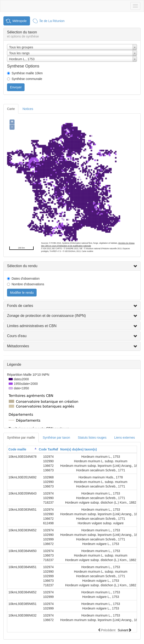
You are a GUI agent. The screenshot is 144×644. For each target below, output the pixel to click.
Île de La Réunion (52, 21)
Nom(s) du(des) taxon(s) (78, 449)
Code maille (17, 449)
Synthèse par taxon (56, 438)
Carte (11, 109)
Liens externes (125, 438)
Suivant (125, 630)
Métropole (20, 21)
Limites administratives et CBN (32, 326)
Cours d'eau (17, 336)
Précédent (107, 630)
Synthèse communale (27, 79)
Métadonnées (18, 346)
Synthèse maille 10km (27, 73)
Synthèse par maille (21, 438)
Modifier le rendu (22, 293)
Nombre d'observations (28, 284)
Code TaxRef (48, 449)
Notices (28, 109)
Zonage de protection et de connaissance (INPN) (46, 316)
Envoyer (16, 87)
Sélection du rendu (22, 266)
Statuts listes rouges (92, 438)
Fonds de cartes (20, 306)
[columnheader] (22, 449)
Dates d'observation (26, 278)
